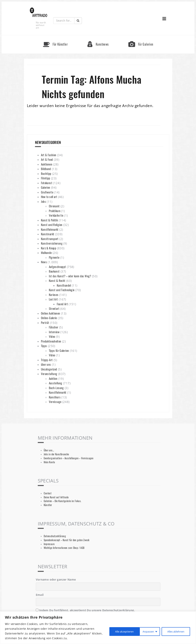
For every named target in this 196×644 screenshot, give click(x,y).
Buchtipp (46, 173)
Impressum (49, 544)
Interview (54, 332)
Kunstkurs (55, 397)
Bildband (46, 169)
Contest (48, 493)
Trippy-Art (47, 360)
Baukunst (54, 271)
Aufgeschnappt (57, 267)
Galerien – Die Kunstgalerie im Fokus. (62, 501)
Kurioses (54, 295)
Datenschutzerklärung (55, 536)
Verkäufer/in (56, 215)
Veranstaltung (49, 374)
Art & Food (47, 159)
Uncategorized (49, 369)
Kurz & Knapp (49, 248)
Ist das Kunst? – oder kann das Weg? (70, 276)
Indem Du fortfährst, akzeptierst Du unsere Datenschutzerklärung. (85, 610)
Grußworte (47, 192)
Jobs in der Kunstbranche (56, 454)
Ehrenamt (54, 206)
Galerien (46, 187)
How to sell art (49, 197)
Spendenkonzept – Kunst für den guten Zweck (67, 540)
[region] (98, 628)
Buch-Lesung (56, 388)
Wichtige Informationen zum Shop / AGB (64, 548)
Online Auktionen (51, 313)
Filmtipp (46, 178)
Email (40, 595)
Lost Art (53, 299)
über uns (46, 364)
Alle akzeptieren (175, 631)
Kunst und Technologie (62, 290)
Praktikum (55, 211)
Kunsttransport (50, 239)
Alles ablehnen (141, 631)
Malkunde (46, 253)
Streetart (54, 308)
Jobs (44, 201)
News (44, 262)
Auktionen (47, 164)
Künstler (48, 505)
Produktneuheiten (51, 341)
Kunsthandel (64, 285)
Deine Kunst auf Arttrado (56, 497)
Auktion (53, 378)
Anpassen (111, 631)
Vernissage (55, 402)
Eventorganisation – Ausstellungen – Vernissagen (69, 458)
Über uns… (49, 450)
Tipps (44, 346)
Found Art (62, 304)
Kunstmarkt (48, 234)
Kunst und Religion (52, 225)
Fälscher (54, 327)
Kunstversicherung (52, 243)
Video (52, 336)
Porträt (45, 322)
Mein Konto (49, 462)
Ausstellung (56, 383)
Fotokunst (47, 183)
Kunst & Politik (49, 220)
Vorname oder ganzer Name (56, 579)
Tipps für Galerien (59, 350)
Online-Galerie (49, 318)
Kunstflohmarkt (50, 229)
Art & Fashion (49, 155)
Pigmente (54, 257)
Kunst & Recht (57, 280)
